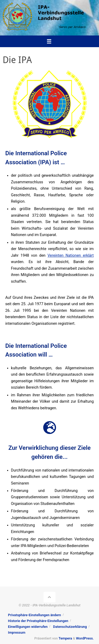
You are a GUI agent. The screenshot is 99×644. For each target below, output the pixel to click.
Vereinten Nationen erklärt (71, 256)
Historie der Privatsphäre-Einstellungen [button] (38, 621)
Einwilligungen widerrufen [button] (28, 627)
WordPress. (85, 638)
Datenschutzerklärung (70, 627)
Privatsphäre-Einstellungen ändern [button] (34, 615)
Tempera (65, 638)
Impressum (17, 632)
